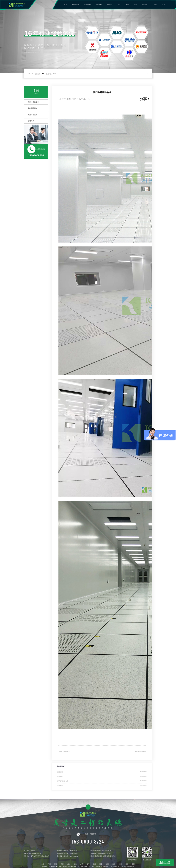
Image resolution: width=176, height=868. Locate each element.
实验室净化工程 (85, 867)
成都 (69, 864)
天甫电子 (60, 786)
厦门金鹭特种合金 (63, 781)
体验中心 (110, 4)
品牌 (135, 4)
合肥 (82, 864)
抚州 (127, 864)
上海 (43, 864)
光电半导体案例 (33, 102)
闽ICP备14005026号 (35, 853)
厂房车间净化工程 (107, 867)
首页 (66, 4)
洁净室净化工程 (118, 867)
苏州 (56, 864)
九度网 (33, 851)
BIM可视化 (76, 4)
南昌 (114, 864)
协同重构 (99, 4)
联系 (163, 4)
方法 (119, 4)
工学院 (155, 4)
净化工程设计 (96, 867)
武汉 (94, 864)
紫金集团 (60, 776)
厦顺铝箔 (60, 772)
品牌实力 (38, 74)
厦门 (88, 864)
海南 (75, 864)
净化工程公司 (63, 867)
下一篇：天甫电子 (140, 752)
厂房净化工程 (53, 867)
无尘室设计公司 (129, 867)
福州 (107, 864)
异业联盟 (145, 4)
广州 (49, 864)
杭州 (62, 864)
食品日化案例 (33, 115)
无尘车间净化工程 (74, 867)
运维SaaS (88, 4)
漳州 (133, 864)
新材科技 (49, 74)
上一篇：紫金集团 (64, 752)
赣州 (120, 864)
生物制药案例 (33, 108)
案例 (127, 4)
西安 (101, 864)
